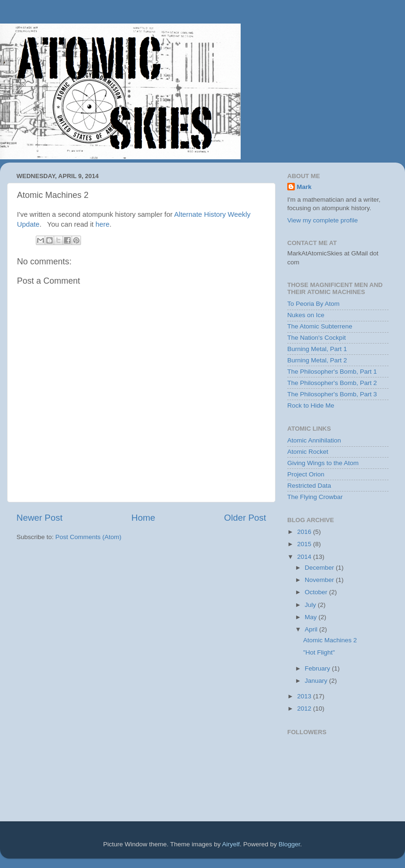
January (317, 681)
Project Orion (306, 474)
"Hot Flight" (319, 652)
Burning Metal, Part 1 (317, 349)
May (312, 617)
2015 (305, 544)
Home (143, 518)
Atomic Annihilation (314, 440)
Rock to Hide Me (311, 405)
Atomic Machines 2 (330, 640)
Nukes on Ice (306, 315)
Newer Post (40, 518)
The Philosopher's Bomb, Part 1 (332, 372)
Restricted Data (309, 486)
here (103, 224)
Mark (304, 187)
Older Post (245, 518)
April (312, 629)
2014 (305, 557)
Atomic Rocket (308, 452)
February (318, 668)
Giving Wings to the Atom (323, 463)
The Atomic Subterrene (320, 326)
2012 (305, 708)
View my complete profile (323, 220)
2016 (305, 532)
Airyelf (231, 844)
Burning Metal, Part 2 (317, 360)
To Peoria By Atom (313, 304)
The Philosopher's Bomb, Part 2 (332, 383)
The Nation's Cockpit (316, 338)
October (317, 592)
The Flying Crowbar (315, 497)
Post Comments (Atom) (89, 537)
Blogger (290, 844)
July (311, 605)
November (320, 580)
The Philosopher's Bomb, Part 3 (332, 394)
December (320, 568)
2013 (305, 696)
